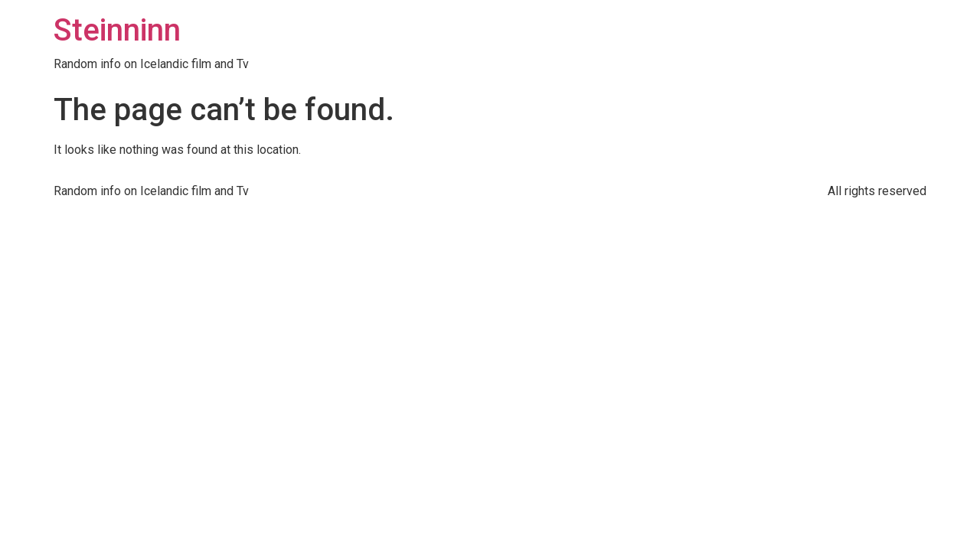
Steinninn (117, 30)
